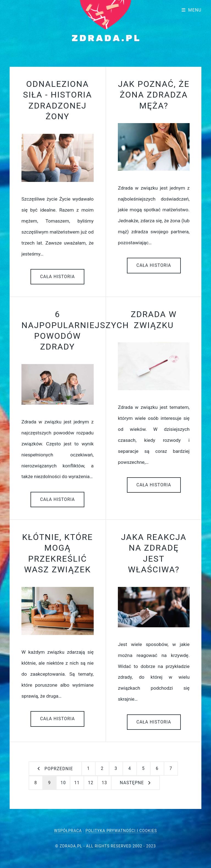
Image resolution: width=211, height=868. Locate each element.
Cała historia (58, 277)
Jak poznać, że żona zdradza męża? (154, 95)
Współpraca (68, 831)
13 (104, 783)
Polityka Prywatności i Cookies (121, 831)
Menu (195, 10)
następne (132, 783)
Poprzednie (59, 769)
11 (77, 783)
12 (91, 783)
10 (63, 783)
